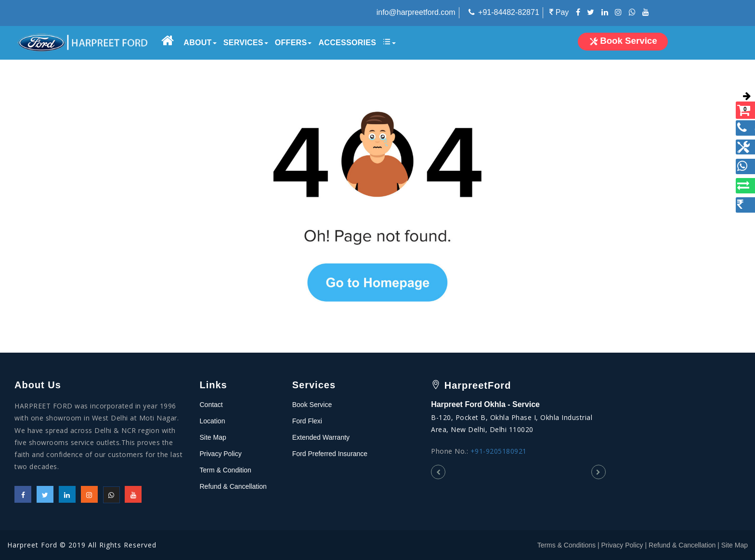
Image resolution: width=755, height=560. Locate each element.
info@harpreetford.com (416, 12)
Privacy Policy (221, 454)
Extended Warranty (321, 437)
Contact (211, 405)
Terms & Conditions (566, 545)
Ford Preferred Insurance (330, 454)
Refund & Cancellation (233, 486)
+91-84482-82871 (509, 12)
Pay (559, 12)
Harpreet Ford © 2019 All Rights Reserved (82, 545)
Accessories (347, 43)
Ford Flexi (307, 421)
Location (213, 421)
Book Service (312, 405)
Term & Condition (226, 470)
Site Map (213, 437)
